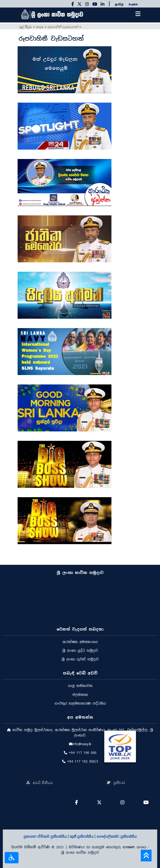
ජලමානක (80, 695)
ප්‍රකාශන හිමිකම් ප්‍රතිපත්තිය (46, 836)
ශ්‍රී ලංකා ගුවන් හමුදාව (80, 659)
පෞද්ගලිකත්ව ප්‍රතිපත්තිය (117, 836)
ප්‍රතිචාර (115, 782)
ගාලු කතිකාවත (80, 686)
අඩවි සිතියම (39, 782)
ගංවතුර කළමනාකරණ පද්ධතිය (80, 703)
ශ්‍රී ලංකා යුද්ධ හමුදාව (80, 651)
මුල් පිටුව (26, 26)
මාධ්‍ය (40, 26)
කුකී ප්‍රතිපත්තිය (82, 836)
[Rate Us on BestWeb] (120, 746)
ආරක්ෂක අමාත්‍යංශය (80, 642)
